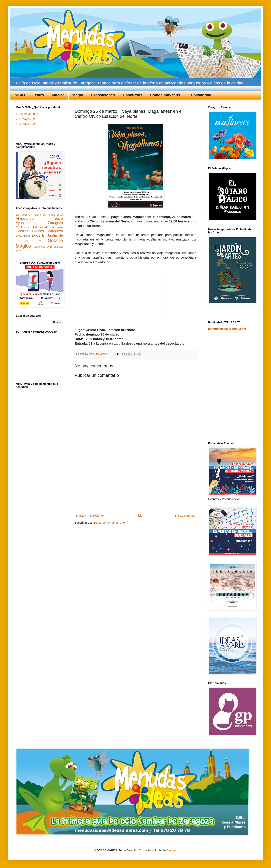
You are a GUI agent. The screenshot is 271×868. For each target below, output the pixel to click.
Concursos (133, 95)
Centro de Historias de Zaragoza (39, 227)
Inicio (139, 515)
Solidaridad (201, 95)
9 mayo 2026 (28, 124)
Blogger (171, 850)
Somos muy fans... (167, 95)
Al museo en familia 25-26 (46, 215)
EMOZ (36, 236)
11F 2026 (22, 215)
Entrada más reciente (90, 515)
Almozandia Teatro (39, 219)
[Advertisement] (136, 488)
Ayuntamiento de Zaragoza (39, 223)
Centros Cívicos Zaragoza (39, 231)
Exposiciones (103, 95)
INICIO (19, 95)
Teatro (38, 95)
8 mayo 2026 (28, 119)
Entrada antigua (185, 515)
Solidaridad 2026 (43, 247)
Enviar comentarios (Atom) (111, 523)
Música (58, 95)
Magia (78, 95)
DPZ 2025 (23, 236)
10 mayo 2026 (29, 114)
